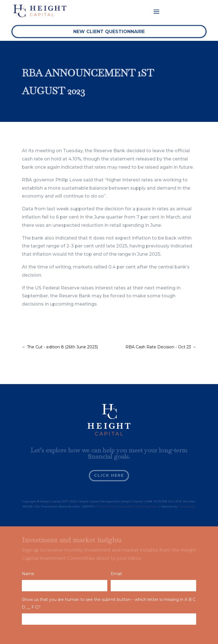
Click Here (109, 475)
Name (28, 574)
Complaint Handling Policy (139, 507)
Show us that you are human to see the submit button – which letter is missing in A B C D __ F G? (109, 603)
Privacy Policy (106, 507)
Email (116, 574)
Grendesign (187, 507)
